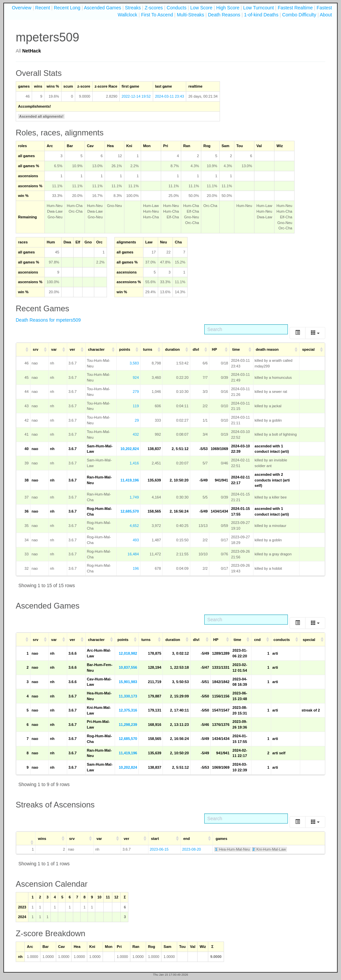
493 (136, 540)
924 (136, 377)
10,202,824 (130, 449)
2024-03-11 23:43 (170, 96)
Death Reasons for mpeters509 (48, 320)
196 (136, 568)
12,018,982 (128, 653)
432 (136, 434)
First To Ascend (157, 15)
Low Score (201, 8)
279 (136, 392)
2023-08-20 (192, 849)
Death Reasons (224, 15)
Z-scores (154, 8)
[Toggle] (298, 333)
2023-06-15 (159, 849)
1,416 (134, 463)
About (326, 15)
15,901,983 (128, 682)
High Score (228, 8)
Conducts (177, 8)
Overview (21, 8)
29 (137, 420)
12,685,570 (130, 511)
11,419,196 (130, 480)
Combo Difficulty (299, 15)
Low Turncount (258, 8)
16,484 (133, 554)
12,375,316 (128, 710)
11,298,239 (128, 725)
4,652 (134, 526)
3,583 (134, 363)
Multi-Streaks (191, 15)
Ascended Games (102, 8)
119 (136, 406)
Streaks (133, 8)
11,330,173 (128, 696)
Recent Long (67, 8)
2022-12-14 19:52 (136, 96)
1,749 (134, 497)
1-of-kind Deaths (261, 15)
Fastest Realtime (295, 8)
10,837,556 (128, 667)
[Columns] (315, 333)
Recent (42, 8)
